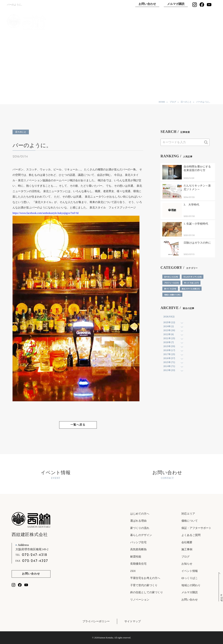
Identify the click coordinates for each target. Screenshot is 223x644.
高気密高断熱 (138, 549)
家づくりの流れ (140, 528)
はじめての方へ (140, 514)
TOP (80, 22)
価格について (190, 521)
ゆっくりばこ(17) (191, 283)
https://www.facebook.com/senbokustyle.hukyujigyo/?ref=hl (46, 213)
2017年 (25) (169, 354)
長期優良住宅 (138, 564)
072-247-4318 (35, 555)
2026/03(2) (169, 316)
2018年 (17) (169, 350)
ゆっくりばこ (175, 22)
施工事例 (151, 22)
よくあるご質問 (191, 535)
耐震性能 (136, 557)
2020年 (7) (169, 342)
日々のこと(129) (171, 277)
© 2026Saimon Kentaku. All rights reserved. (111, 638)
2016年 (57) (169, 358)
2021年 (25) (169, 338)
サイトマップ (133, 621)
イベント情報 (199, 22)
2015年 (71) (169, 362)
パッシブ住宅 (138, 542)
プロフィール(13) (171, 283)
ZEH (133, 571)
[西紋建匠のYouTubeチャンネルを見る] (209, 5)
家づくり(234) (170, 289)
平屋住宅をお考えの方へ (145, 578)
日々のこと (21, 132)
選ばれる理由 (127, 22)
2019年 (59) (169, 346)
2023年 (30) (169, 330)
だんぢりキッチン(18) (192, 277)
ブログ (186, 557)
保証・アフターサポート (196, 528)
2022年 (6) (169, 334)
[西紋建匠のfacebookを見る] (202, 5)
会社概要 (187, 542)
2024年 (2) (169, 326)
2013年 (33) (169, 370)
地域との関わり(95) (172, 295)
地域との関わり (191, 585)
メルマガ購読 (176, 4)
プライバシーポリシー (96, 621)
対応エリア (188, 514)
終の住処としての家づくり (147, 592)
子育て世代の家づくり (144, 585)
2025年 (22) (169, 322)
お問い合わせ (147, 4)
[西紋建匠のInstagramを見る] (195, 5)
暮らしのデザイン (141, 535)
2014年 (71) (169, 366)
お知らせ (187, 564)
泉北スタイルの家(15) (191, 289)
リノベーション (140, 600)
